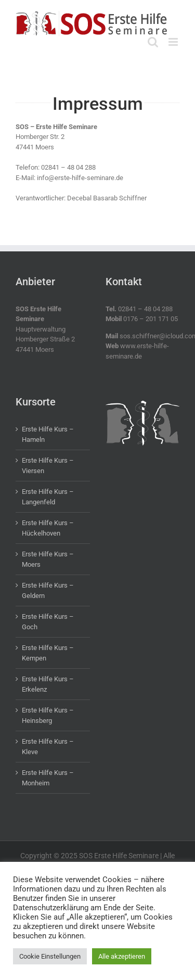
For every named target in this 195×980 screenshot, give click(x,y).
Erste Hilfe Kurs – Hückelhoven (48, 528)
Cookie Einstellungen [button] (50, 956)
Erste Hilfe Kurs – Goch (48, 622)
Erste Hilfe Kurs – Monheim (48, 778)
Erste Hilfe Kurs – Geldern (48, 590)
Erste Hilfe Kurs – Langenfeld (48, 497)
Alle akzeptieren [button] (122, 956)
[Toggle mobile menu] (174, 42)
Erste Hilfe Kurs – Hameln (48, 434)
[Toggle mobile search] (153, 42)
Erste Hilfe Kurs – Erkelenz (48, 684)
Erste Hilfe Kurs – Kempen (48, 653)
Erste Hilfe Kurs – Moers (48, 559)
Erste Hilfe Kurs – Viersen (48, 466)
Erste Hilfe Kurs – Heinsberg (48, 715)
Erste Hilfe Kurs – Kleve (48, 747)
